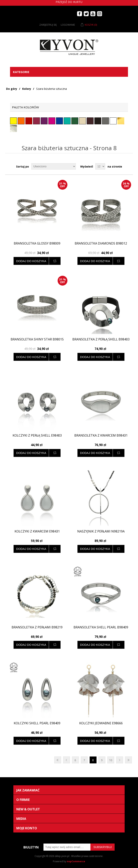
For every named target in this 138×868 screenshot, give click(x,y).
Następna (120, 760)
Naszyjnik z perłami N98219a (101, 531)
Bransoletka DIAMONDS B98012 (101, 243)
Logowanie (68, 25)
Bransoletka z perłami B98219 (37, 627)
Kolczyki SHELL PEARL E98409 (37, 723)
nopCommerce (76, 861)
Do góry (12, 89)
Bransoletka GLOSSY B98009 (37, 243)
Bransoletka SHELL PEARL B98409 (101, 627)
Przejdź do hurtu (69, 2)
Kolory (27, 89)
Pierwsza (58, 760)
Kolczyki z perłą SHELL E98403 (37, 435)
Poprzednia (67, 760)
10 (111, 760)
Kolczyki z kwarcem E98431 (37, 531)
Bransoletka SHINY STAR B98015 (37, 339)
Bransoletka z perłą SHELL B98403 (101, 339)
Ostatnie (128, 760)
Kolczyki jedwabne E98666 (101, 723)
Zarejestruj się (48, 25)
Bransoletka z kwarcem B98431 (101, 435)
